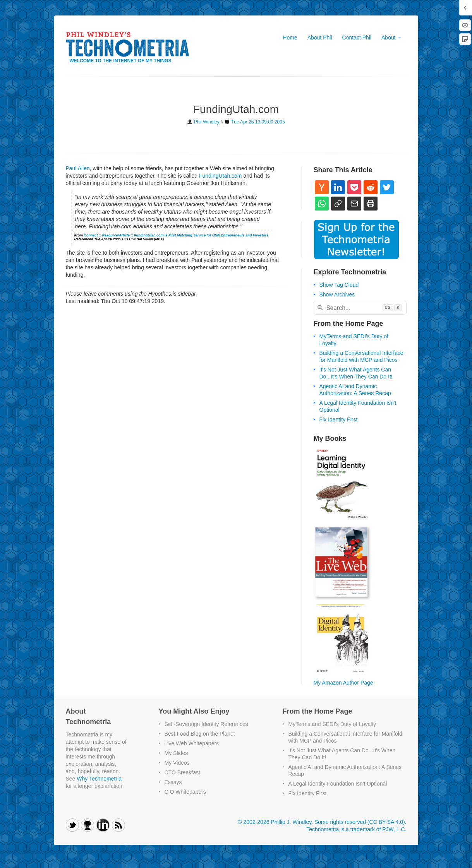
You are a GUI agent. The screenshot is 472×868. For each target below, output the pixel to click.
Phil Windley (207, 122)
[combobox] (360, 308)
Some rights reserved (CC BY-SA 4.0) (360, 822)
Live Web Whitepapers (192, 743)
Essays (173, 782)
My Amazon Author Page (343, 683)
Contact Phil (357, 38)
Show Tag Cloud (339, 285)
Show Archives (337, 294)
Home (290, 38)
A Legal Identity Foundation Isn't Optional (338, 784)
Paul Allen (78, 168)
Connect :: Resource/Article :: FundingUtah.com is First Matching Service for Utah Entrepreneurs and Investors (176, 235)
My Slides (176, 753)
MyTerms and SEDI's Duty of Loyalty (332, 724)
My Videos (177, 763)
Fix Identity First (339, 419)
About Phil (320, 38)
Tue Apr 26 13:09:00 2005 (258, 122)
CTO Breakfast (182, 772)
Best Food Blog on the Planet (200, 734)
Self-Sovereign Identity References (206, 724)
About (391, 38)
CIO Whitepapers (185, 792)
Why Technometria (99, 779)
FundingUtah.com (221, 176)
